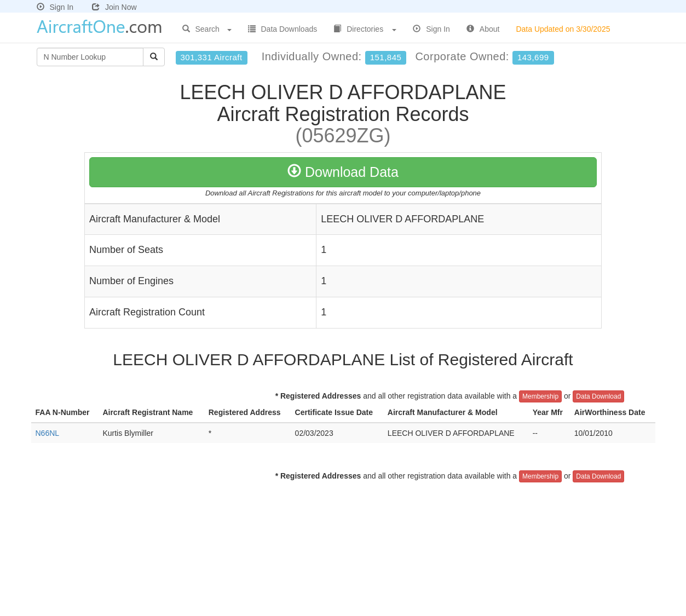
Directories (365, 29)
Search (207, 29)
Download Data (343, 172)
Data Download (598, 396)
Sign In (55, 7)
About (483, 29)
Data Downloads (283, 29)
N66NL (48, 433)
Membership (540, 396)
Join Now (114, 7)
